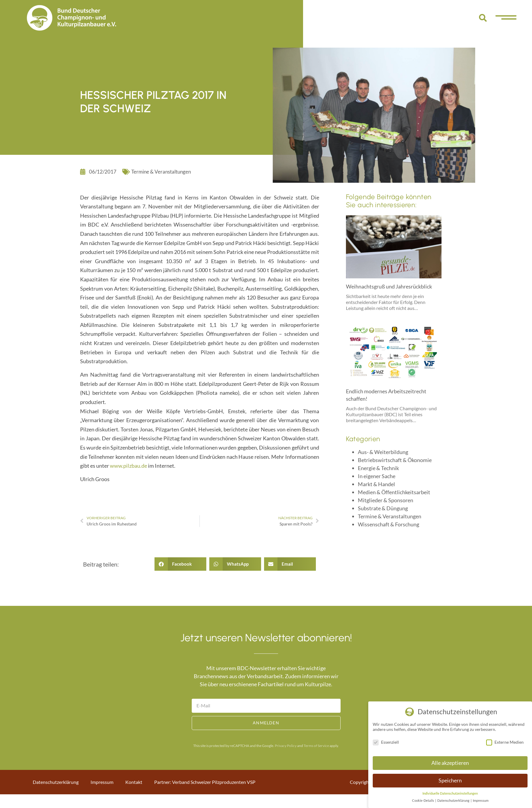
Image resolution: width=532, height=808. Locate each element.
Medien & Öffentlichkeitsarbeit (394, 492)
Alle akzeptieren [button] (450, 763)
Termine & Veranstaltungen (161, 172)
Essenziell (386, 742)
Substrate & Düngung (383, 508)
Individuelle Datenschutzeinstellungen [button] (450, 793)
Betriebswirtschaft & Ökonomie (395, 460)
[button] (483, 18)
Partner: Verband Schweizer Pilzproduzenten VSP (205, 782)
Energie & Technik (378, 468)
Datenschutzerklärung (56, 782)
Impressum (102, 782)
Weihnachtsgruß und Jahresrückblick (389, 286)
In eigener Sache (377, 476)
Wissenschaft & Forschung (389, 524)
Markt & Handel (376, 484)
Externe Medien (505, 742)
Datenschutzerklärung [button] (454, 801)
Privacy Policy (286, 746)
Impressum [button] (481, 801)
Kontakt (134, 782)
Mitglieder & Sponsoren (386, 500)
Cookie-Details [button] (423, 801)
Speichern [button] (450, 780)
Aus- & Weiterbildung (383, 452)
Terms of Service (316, 746)
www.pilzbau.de (128, 466)
